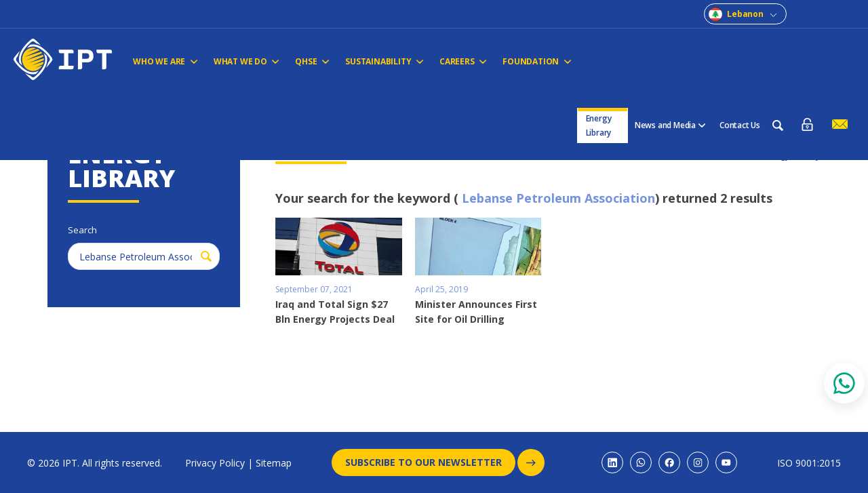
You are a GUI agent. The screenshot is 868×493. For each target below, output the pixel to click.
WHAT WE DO (244, 61)
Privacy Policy (215, 463)
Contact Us (740, 59)
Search (166, 110)
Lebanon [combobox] (745, 14)
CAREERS (455, 61)
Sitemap (274, 463)
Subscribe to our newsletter (430, 462)
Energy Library (599, 60)
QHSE (308, 61)
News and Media (670, 59)
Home (59, 110)
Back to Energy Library (775, 155)
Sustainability (378, 61)
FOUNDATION (528, 61)
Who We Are (165, 61)
